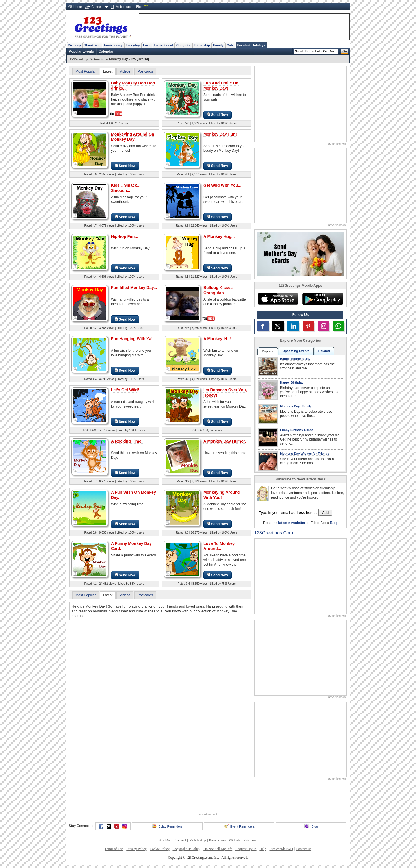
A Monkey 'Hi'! (217, 339)
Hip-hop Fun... (125, 236)
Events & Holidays (251, 45)
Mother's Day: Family (296, 406)
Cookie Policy (159, 849)
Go (345, 51)
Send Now (218, 115)
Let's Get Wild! (125, 390)
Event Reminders (239, 826)
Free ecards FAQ (281, 849)
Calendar (106, 51)
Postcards (145, 71)
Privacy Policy (136, 849)
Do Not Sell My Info (218, 849)
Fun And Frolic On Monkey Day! (221, 86)
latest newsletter (292, 523)
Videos (125, 71)
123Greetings (79, 59)
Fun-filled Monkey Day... (134, 288)
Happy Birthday (292, 382)
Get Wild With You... (222, 185)
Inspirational (163, 45)
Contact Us (304, 849)
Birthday (74, 45)
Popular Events (81, 51)
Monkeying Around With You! (222, 495)
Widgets (235, 840)
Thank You (92, 45)
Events (99, 59)
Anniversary (113, 45)
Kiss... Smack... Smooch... (126, 188)
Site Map (165, 840)
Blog (139, 7)
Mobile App (124, 7)
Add (325, 513)
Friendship (202, 45)
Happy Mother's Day (295, 359)
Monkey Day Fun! (220, 134)
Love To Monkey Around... (219, 546)
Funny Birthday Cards (297, 430)
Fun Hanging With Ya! (132, 339)
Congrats (183, 45)
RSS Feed (250, 840)
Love (147, 45)
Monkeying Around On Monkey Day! (133, 137)
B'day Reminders (167, 826)
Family (218, 45)
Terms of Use (114, 849)
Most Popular (86, 71)
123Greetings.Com (274, 533)
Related (324, 351)
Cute (230, 45)
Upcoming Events (296, 351)
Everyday (133, 45)
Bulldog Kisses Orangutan (218, 290)
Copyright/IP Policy (186, 849)
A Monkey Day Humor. (225, 441)
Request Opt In (246, 849)
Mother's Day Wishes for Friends (305, 454)
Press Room (218, 840)
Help (263, 849)
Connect (97, 7)
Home (78, 7)
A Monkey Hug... (219, 236)
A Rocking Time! (127, 441)
